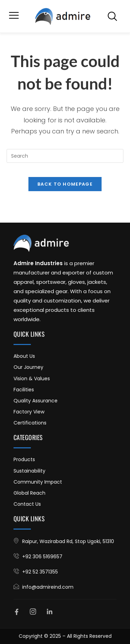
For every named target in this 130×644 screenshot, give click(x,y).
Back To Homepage (65, 184)
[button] (14, 16)
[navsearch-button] (112, 16)
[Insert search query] (65, 156)
